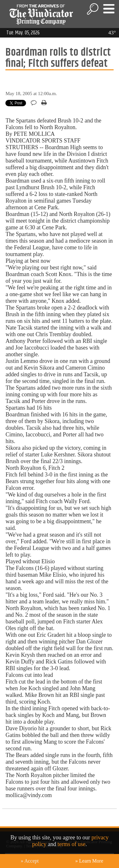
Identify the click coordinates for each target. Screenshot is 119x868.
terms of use (71, 844)
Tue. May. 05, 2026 (23, 33)
